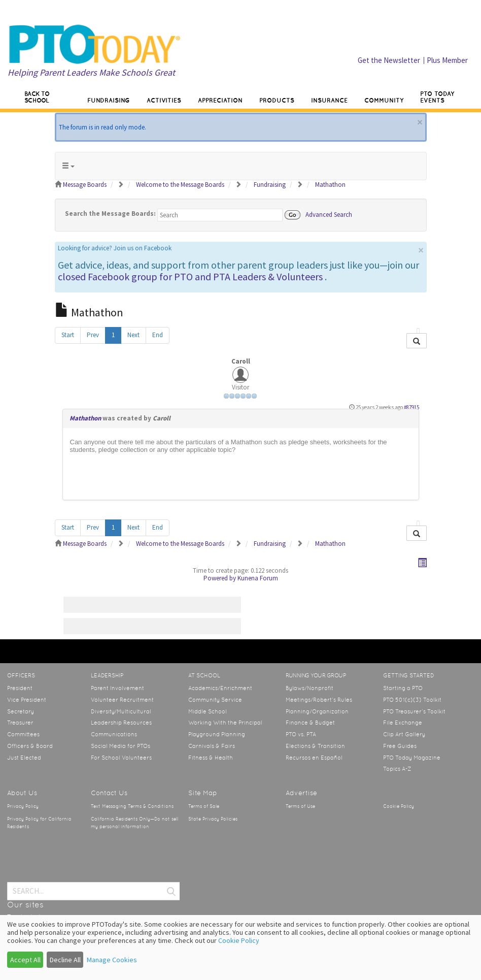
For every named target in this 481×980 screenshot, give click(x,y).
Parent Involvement (117, 688)
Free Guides (400, 746)
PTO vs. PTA (301, 734)
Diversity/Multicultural (121, 711)
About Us (22, 793)
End (158, 335)
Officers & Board (30, 746)
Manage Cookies (112, 960)
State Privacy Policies (213, 819)
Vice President (27, 700)
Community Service (215, 700)
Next (133, 335)
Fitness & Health (211, 758)
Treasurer (20, 723)
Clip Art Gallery (404, 734)
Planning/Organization (317, 711)
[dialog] (240, 948)
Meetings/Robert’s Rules (319, 700)
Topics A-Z (397, 769)
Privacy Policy (23, 806)
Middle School (208, 711)
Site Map (203, 793)
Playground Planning (217, 734)
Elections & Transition (315, 746)
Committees (23, 734)
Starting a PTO (403, 688)
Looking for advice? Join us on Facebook (115, 248)
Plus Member (447, 60)
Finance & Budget (310, 723)
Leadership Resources (121, 723)
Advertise (301, 793)
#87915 (411, 407)
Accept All (25, 960)
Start (68, 335)
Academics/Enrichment (220, 688)
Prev (93, 335)
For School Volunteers (121, 758)
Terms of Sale (204, 806)
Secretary (21, 711)
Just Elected (24, 758)
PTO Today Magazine (412, 758)
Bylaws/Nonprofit (310, 688)
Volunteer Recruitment (122, 700)
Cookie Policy (399, 806)
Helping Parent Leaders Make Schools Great (91, 72)
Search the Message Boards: (110, 214)
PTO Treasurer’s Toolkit (414, 711)
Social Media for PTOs (121, 746)
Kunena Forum (258, 578)
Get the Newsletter (389, 60)
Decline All (65, 960)
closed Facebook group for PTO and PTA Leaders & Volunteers (190, 276)
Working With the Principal (225, 723)
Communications (114, 734)
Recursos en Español (314, 758)
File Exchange (403, 723)
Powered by (220, 578)
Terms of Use (300, 806)
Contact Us (109, 793)
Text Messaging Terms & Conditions (132, 806)
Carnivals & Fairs (212, 746)
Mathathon (85, 418)
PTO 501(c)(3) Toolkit (412, 700)
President (20, 688)
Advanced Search (329, 214)
